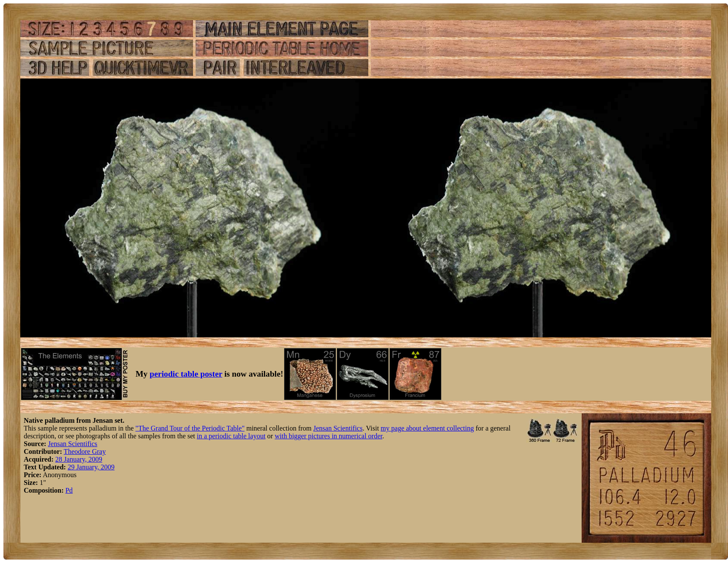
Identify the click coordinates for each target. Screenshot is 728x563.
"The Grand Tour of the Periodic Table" (190, 428)
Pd (69, 490)
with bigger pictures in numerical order (328, 436)
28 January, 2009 (79, 459)
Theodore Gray (85, 451)
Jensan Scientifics (338, 428)
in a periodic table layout (231, 436)
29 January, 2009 (91, 467)
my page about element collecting (427, 428)
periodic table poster (186, 374)
